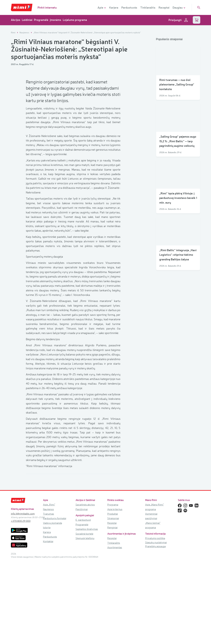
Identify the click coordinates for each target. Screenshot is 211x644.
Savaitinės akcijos (85, 588)
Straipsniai (113, 601)
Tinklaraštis (148, 7)
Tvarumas (49, 597)
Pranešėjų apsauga (155, 629)
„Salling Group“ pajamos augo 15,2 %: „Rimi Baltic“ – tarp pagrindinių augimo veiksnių (178, 141)
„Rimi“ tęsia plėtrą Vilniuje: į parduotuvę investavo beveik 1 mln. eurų (178, 198)
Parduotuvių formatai (55, 601)
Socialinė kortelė (84, 617)
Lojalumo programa (75, 20)
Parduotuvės (129, 7)
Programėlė (41, 20)
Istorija (47, 611)
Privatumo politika (155, 621)
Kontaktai (48, 624)
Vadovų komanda (52, 606)
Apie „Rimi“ (49, 588)
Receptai (164, 7)
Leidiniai (27, 20)
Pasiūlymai (82, 592)
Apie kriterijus (115, 592)
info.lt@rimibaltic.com (23, 597)
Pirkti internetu (47, 7)
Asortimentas (115, 630)
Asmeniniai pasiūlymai (151, 599)
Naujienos (25, 32)
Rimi (13, 32)
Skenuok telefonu (85, 621)
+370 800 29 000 (21, 604)
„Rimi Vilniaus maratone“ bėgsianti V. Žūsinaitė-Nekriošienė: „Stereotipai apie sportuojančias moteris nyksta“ (87, 32)
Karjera (114, 7)
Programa (113, 588)
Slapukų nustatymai (156, 625)
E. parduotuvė (83, 603)
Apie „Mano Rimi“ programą (154, 590)
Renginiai (112, 611)
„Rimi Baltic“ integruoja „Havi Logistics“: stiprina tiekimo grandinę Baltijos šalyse (178, 255)
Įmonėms (56, 20)
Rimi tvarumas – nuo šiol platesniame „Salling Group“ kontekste (177, 84)
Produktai (113, 597)
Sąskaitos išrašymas (87, 612)
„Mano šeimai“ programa (153, 608)
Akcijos (16, 20)
